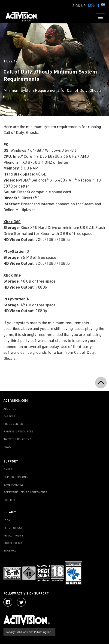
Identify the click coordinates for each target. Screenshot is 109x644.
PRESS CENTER (13, 424)
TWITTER (9, 500)
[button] (103, 5)
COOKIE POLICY (13, 543)
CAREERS (9, 417)
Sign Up (79, 6)
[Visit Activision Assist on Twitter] (21, 602)
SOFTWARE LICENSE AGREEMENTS (25, 493)
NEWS (7, 447)
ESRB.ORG (10, 551)
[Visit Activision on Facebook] (8, 602)
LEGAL (7, 521)
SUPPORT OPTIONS (16, 477)
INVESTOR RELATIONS (17, 439)
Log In (93, 6)
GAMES (8, 470)
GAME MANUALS (14, 485)
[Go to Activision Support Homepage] (24, 17)
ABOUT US (10, 409)
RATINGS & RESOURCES (18, 432)
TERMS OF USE (13, 528)
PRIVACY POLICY (13, 536)
